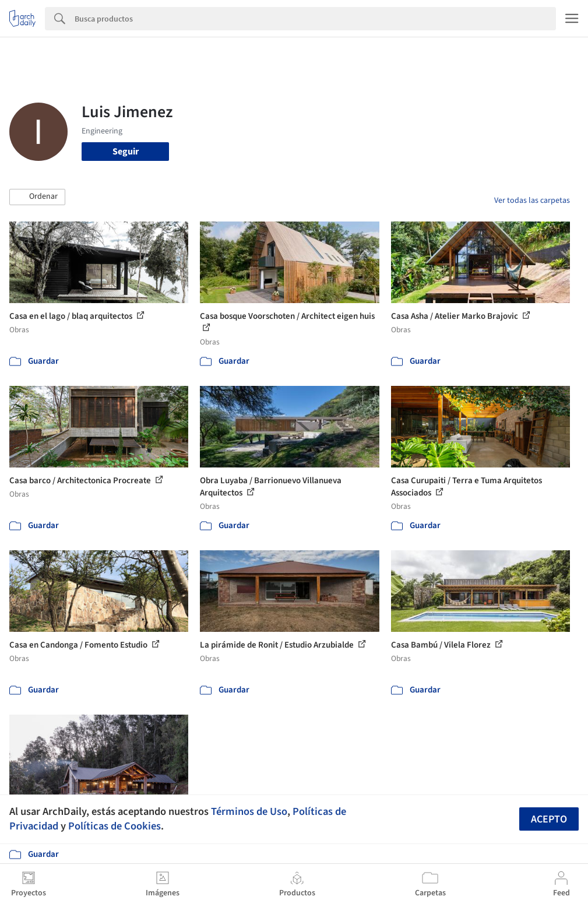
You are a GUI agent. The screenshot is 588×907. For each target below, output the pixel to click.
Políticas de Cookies (115, 826)
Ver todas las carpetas (532, 201)
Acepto (549, 819)
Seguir (126, 152)
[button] (37, 197)
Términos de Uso (249, 811)
